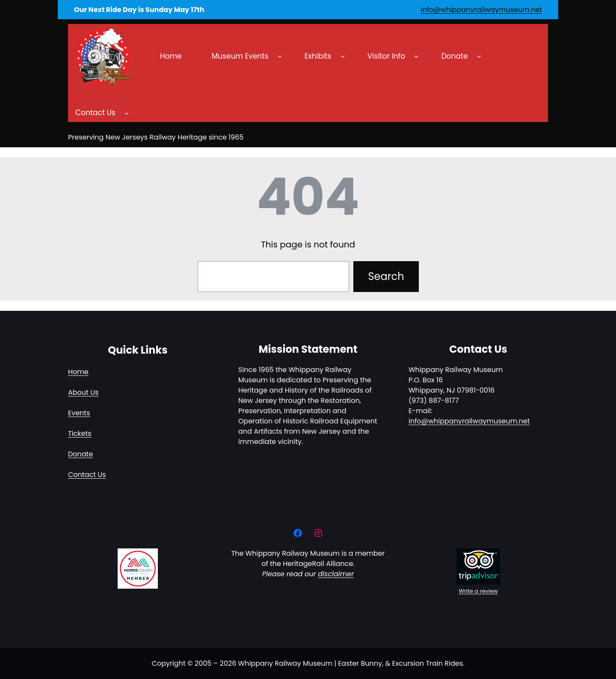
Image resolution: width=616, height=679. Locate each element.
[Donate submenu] (479, 56)
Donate (80, 454)
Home (78, 372)
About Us (83, 392)
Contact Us (87, 475)
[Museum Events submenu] (280, 56)
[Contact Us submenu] (127, 113)
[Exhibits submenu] (343, 56)
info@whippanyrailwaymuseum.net (481, 10)
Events (79, 413)
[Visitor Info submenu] (416, 56)
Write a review (478, 591)
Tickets (80, 433)
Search (386, 276)
